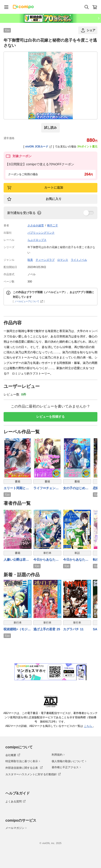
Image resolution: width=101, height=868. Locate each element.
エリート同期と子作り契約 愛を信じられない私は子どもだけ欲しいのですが (16, 488)
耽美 (30, 260)
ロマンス (63, 260)
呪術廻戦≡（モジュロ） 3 (17, 630)
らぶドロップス (37, 240)
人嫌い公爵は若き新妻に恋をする (16, 560)
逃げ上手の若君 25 (47, 629)
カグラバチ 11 (73, 629)
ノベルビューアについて (29, 301)
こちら (88, 726)
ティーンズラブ (45, 260)
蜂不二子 (53, 225)
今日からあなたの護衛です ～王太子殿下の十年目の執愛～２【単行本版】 (46, 560)
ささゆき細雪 (36, 225)
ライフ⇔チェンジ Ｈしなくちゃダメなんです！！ (47, 488)
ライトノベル (79, 260)
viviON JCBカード (39, 147)
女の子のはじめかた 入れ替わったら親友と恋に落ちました (76, 488)
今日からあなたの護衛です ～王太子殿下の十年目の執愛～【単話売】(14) (76, 560)
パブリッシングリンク (41, 233)
